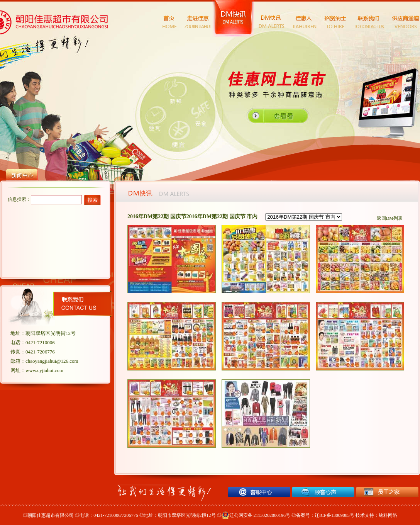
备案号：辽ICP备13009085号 (325, 515)
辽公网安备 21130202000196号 (256, 515)
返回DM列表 (390, 218)
